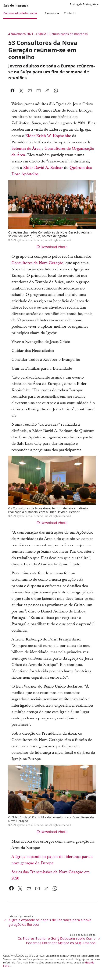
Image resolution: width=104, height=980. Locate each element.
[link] (12, 888)
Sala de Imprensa (16, 6)
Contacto (70, 13)
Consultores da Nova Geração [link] (37, 263)
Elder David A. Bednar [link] (43, 168)
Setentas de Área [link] (26, 149)
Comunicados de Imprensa (20, 13)
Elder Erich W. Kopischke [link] (48, 136)
